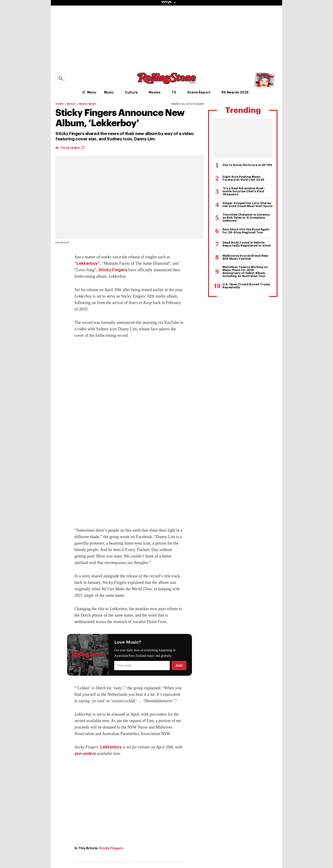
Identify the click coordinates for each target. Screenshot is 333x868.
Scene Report (199, 92)
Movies (155, 92)
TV (174, 92)
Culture (131, 92)
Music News (88, 104)
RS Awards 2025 (235, 92)
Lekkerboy (111, 747)
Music (109, 92)
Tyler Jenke (72, 148)
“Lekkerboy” (87, 263)
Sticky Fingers (113, 270)
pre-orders (85, 753)
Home (60, 104)
